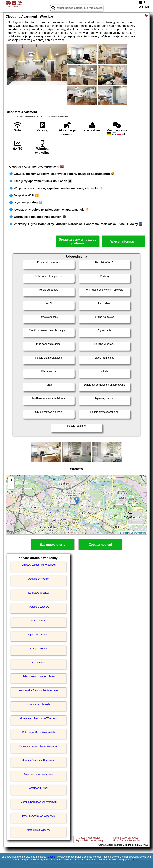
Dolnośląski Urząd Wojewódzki (38, 732)
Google (51, 857)
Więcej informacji (123, 241)
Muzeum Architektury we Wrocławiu (39, 718)
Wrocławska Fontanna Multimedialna (38, 690)
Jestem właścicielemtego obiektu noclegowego (90, 839)
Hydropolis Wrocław (38, 607)
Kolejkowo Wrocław (38, 593)
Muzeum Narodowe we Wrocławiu (39, 802)
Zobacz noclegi (100, 545)
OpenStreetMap (138, 533)
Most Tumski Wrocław (38, 830)
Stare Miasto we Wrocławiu (39, 774)
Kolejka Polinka (38, 649)
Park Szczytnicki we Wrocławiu (38, 816)
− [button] (11, 486)
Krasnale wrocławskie (39, 704)
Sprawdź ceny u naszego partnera (78, 241)
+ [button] (11, 480)
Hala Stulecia (39, 663)
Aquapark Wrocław (39, 579)
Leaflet (123, 533)
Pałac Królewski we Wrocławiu (38, 676)
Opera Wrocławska (39, 635)
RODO (136, 860)
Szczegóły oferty (53, 545)
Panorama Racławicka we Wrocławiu (39, 746)
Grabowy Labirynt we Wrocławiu (39, 565)
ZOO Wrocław (39, 621)
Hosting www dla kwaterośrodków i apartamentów (126, 839)
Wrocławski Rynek (38, 788)
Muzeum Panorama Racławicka (39, 760)
